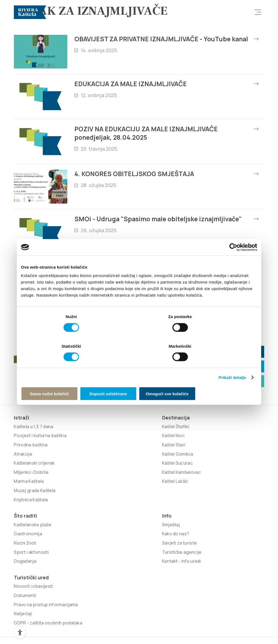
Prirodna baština (31, 494)
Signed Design (55, 584)
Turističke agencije (184, 494)
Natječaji (223, 503)
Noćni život (125, 485)
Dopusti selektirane (139, 379)
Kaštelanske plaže (133, 467)
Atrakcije (23, 503)
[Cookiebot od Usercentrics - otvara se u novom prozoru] (233, 262)
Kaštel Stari (76, 485)
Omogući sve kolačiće (219, 379)
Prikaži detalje (232, 362)
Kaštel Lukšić (77, 522)
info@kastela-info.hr (208, 402)
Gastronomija (128, 476)
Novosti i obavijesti (233, 467)
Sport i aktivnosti (131, 494)
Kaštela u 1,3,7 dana (34, 467)
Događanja (125, 503)
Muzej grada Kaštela (35, 540)
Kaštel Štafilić (78, 467)
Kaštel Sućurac (79, 503)
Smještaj (173, 467)
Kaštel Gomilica (80, 494)
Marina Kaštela (29, 531)
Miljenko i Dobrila (31, 522)
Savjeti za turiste (181, 485)
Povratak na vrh (239, 623)
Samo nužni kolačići (60, 379)
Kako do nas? (178, 476)
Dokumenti (225, 476)
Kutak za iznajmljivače (209, 417)
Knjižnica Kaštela (31, 549)
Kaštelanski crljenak (34, 513)
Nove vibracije (239, 575)
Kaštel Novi (75, 476)
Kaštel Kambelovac (83, 513)
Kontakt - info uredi (183, 503)
